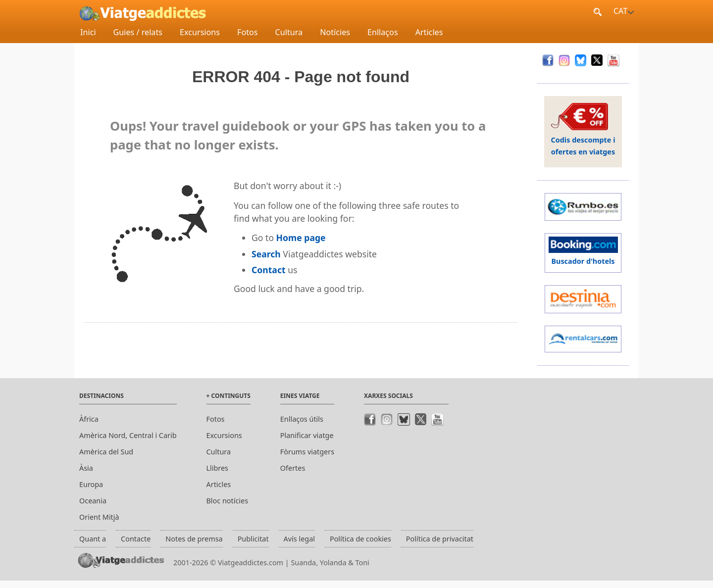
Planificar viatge (307, 435)
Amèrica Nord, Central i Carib (128, 435)
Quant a (93, 539)
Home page (301, 238)
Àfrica (89, 419)
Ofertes (293, 468)
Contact (269, 270)
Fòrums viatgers (307, 452)
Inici (88, 32)
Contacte (136, 539)
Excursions (200, 32)
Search (266, 254)
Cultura (289, 32)
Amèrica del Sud (106, 452)
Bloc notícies (228, 501)
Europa (91, 484)
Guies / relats (138, 32)
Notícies (335, 32)
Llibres (217, 468)
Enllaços (383, 32)
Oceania (93, 501)
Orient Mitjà (99, 517)
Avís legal (299, 539)
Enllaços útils (302, 419)
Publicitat (253, 539)
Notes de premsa (194, 539)
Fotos (248, 32)
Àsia (86, 468)
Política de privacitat (440, 539)
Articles (429, 32)
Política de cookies (360, 539)
